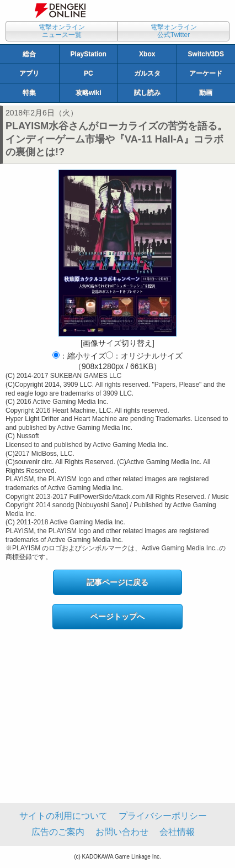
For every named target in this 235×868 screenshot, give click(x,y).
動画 (206, 93)
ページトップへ (117, 617)
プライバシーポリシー (163, 816)
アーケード (206, 73)
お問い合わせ (122, 832)
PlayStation (89, 54)
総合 (29, 54)
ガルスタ (147, 73)
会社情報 (177, 832)
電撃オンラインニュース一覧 (62, 31)
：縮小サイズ (79, 356)
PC (89, 73)
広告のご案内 (58, 832)
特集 (29, 93)
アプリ (29, 73)
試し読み (147, 93)
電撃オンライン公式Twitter (174, 31)
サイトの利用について (63, 816)
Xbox (147, 54)
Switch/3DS (206, 54)
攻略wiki (89, 93)
